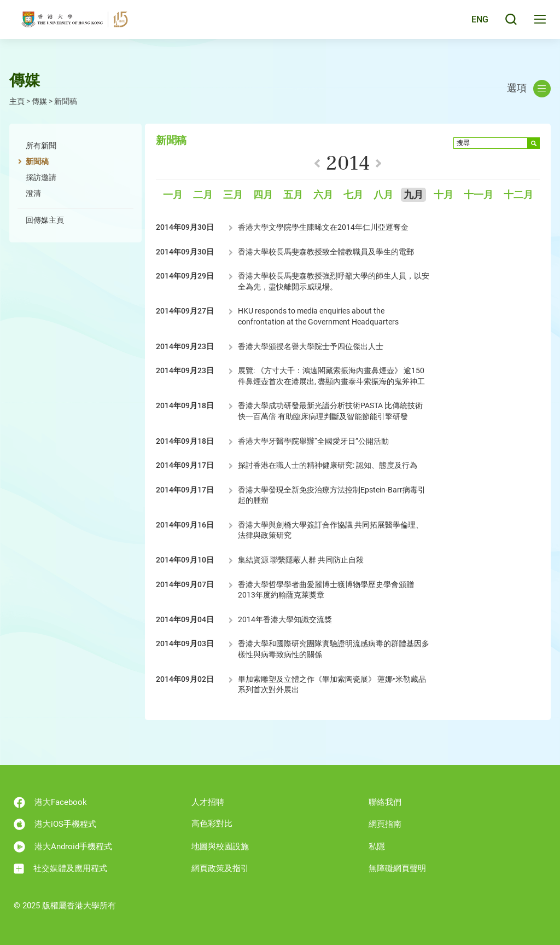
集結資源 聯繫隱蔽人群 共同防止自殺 (301, 560)
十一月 (479, 195)
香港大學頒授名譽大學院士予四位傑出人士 (311, 346)
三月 (233, 195)
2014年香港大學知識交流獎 (285, 619)
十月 (444, 195)
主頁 (17, 101)
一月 (173, 195)
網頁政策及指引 (220, 868)
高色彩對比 (212, 824)
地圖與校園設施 (220, 847)
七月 (353, 195)
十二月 (518, 195)
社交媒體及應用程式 (60, 869)
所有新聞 (41, 146)
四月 (263, 195)
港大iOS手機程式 (55, 824)
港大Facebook (50, 802)
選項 (529, 89)
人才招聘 (208, 802)
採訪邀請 (41, 177)
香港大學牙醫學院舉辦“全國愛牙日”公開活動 (313, 441)
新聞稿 (37, 161)
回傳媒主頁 (45, 220)
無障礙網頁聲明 (397, 868)
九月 (413, 195)
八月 (383, 195)
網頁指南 (385, 824)
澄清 (33, 193)
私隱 (377, 847)
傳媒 (39, 101)
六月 (323, 195)
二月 (203, 195)
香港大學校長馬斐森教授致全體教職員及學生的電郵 (326, 252)
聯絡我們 (385, 802)
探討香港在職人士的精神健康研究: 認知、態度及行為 (328, 465)
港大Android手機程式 (63, 847)
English (472, 23)
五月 (293, 195)
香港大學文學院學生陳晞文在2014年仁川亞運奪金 (323, 227)
